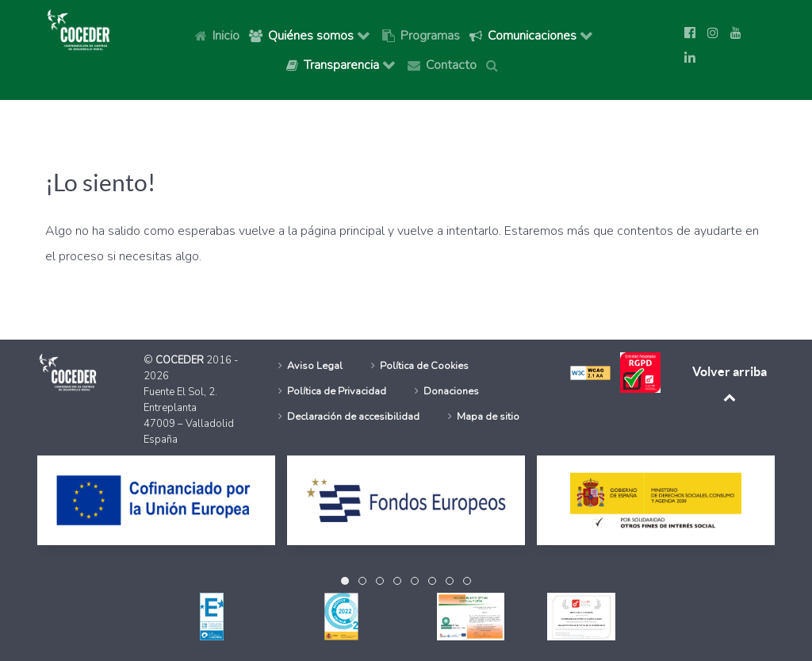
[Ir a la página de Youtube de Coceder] (736, 33)
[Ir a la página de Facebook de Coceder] (690, 33)
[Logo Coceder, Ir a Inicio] (79, 29)
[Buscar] (495, 64)
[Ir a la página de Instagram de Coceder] (713, 33)
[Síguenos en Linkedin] (690, 59)
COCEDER (181, 360)
